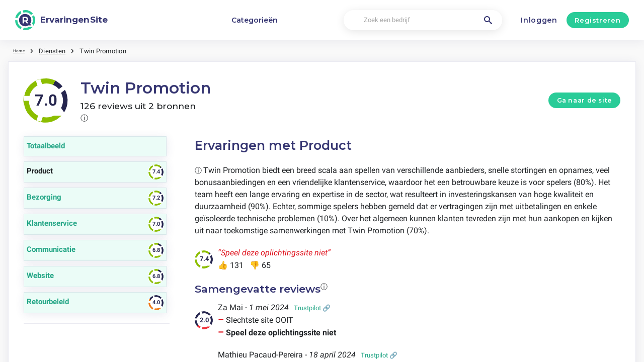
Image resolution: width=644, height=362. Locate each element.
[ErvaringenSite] (61, 20)
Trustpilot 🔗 (312, 307)
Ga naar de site (585, 100)
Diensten (57, 50)
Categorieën (255, 20)
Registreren (597, 20)
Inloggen (539, 20)
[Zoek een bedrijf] (423, 20)
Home (22, 50)
